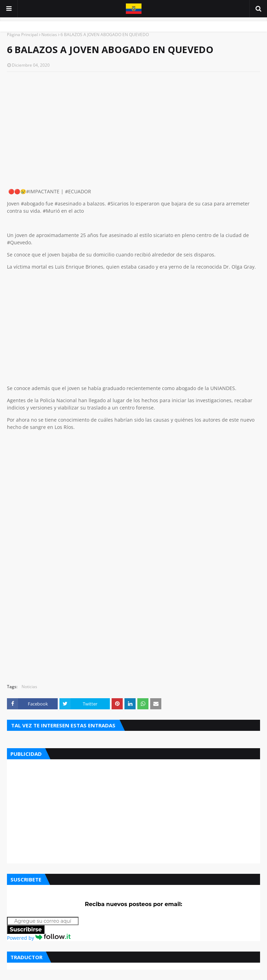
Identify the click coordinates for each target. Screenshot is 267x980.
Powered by (39, 938)
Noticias (49, 35)
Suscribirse (26, 930)
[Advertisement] (133, 127)
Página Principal (22, 35)
